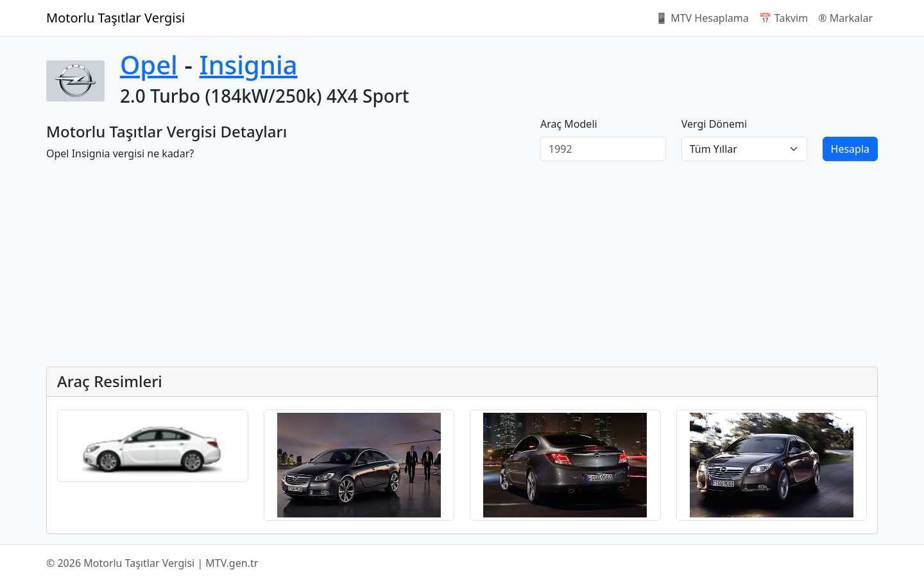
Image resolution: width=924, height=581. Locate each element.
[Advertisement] (431, 266)
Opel (149, 65)
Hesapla (850, 149)
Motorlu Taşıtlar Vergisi (116, 18)
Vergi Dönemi (714, 124)
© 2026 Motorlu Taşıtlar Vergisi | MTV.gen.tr (152, 563)
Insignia (249, 65)
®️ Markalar (845, 18)
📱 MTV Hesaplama (702, 18)
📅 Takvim (783, 18)
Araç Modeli (569, 124)
